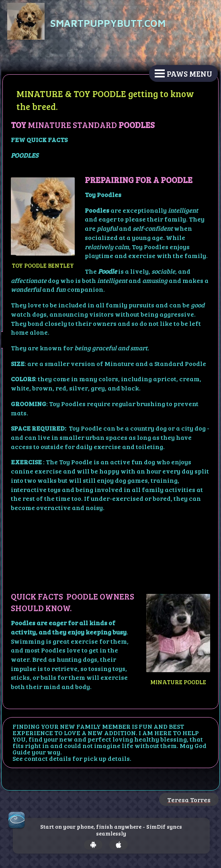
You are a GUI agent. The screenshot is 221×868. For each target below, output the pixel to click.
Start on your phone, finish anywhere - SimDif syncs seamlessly (111, 830)
